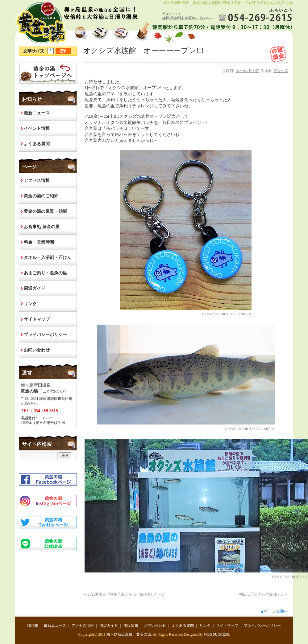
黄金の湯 (281, 71)
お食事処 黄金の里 (42, 227)
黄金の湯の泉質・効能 (45, 211)
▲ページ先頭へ (274, 611)
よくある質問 (37, 144)
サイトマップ (37, 319)
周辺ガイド (35, 288)
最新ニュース (37, 113)
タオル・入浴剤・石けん (48, 258)
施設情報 (131, 626)
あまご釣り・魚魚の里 (45, 273)
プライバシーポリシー (45, 335)
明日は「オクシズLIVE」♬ (264, 594)
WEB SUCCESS (216, 634)
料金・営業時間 (39, 242)
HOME (48, 73)
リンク (30, 304)
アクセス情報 (37, 180)
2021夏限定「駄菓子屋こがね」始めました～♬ (124, 594)
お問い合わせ (37, 350)
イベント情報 (37, 128)
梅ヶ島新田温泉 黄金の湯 (129, 634)
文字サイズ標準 (64, 51)
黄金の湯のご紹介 (41, 196)
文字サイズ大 (52, 51)
